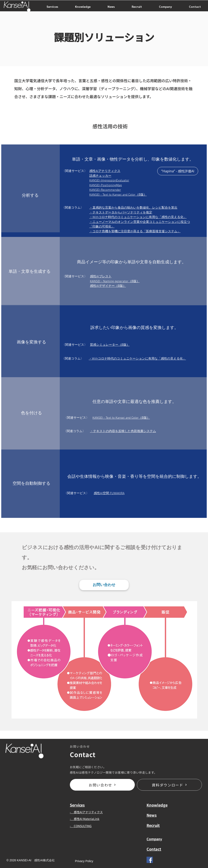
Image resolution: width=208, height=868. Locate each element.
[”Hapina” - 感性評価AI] (178, 171)
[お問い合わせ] (104, 585)
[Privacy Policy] (84, 861)
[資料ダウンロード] (169, 785)
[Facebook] (150, 860)
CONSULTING (83, 826)
